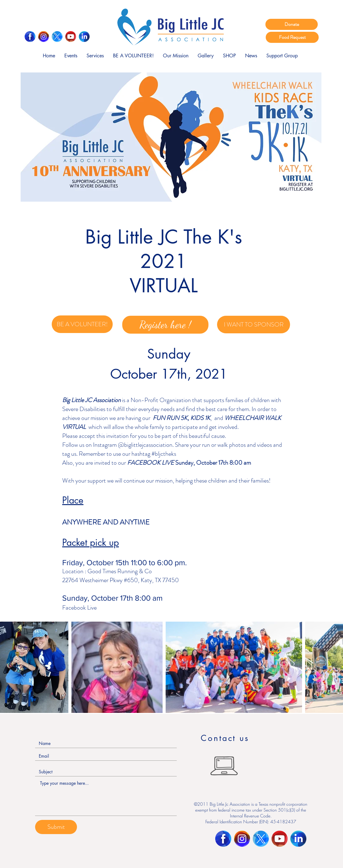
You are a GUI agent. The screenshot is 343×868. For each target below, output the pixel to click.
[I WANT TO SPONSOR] (254, 325)
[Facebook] (30, 37)
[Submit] (56, 827)
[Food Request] (292, 37)
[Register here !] (165, 325)
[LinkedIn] (84, 37)
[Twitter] (57, 37)
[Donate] (292, 24)
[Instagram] (44, 37)
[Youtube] (71, 37)
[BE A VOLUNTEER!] (82, 324)
